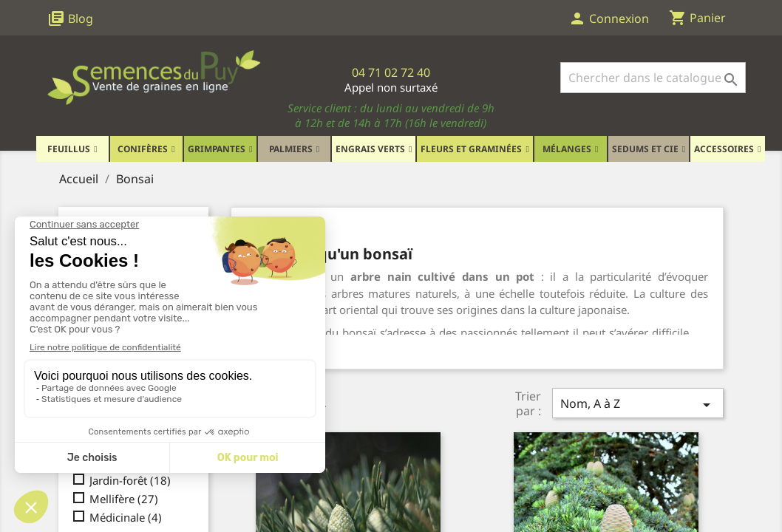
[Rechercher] (653, 78)
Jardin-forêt (130, 480)
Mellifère (124, 499)
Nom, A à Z (638, 405)
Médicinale (126, 517)
